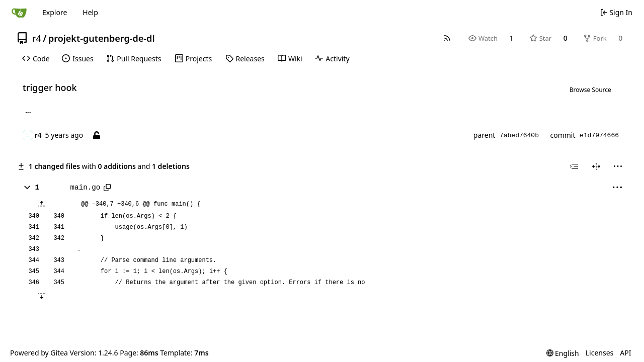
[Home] (19, 13)
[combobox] (574, 166)
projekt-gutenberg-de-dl (102, 38)
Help (90, 12)
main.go (86, 188)
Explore (55, 12)
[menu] (618, 166)
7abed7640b (519, 135)
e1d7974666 (599, 135)
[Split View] (596, 166)
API (625, 353)
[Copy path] (107, 188)
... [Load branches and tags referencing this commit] (28, 112)
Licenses (600, 353)
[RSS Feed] (447, 38)
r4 (37, 38)
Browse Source (590, 90)
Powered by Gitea (39, 353)
